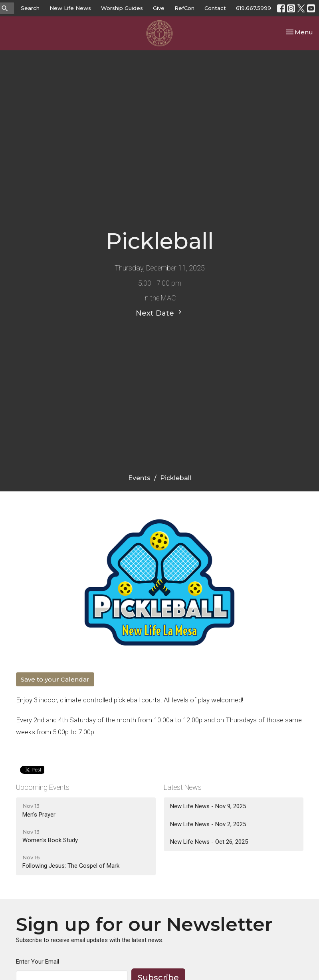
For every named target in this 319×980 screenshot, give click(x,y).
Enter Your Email (38, 962)
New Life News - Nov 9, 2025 (208, 806)
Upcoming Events (43, 787)
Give (159, 8)
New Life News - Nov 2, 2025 (208, 824)
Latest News (183, 787)
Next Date (160, 313)
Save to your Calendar (55, 679)
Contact (215, 8)
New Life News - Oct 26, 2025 (209, 842)
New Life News (70, 8)
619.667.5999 (254, 8)
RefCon (184, 8)
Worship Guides (122, 8)
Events (139, 478)
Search (30, 8)
